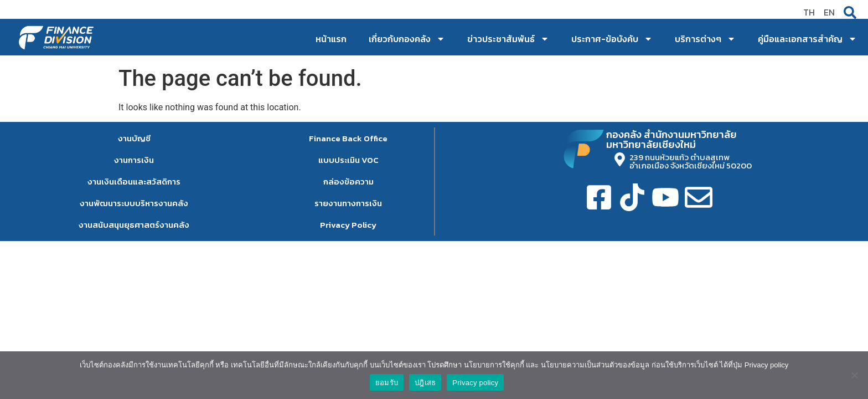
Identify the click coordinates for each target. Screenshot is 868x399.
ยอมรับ (387, 383)
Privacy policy (475, 383)
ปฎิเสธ (425, 383)
